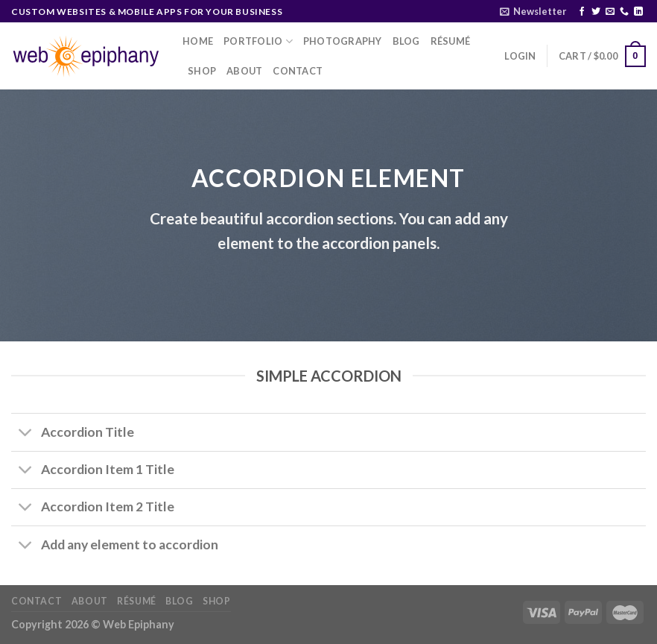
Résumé (451, 41)
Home (198, 41)
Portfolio (258, 41)
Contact (298, 71)
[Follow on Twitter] (596, 12)
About (244, 71)
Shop (202, 71)
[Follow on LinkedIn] (638, 12)
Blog (406, 41)
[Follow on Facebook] (582, 12)
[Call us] (624, 12)
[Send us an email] (610, 12)
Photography (343, 41)
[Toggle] (26, 434)
